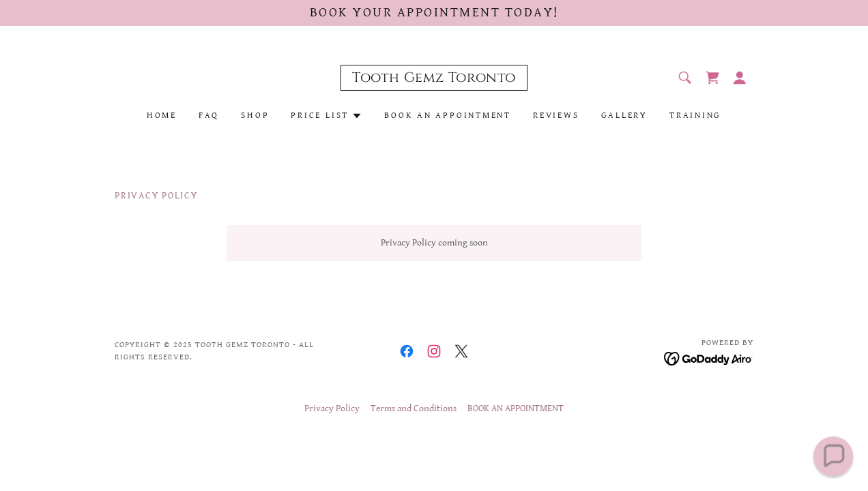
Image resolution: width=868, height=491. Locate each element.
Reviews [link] (556, 116)
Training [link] (695, 116)
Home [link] (162, 116)
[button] (740, 78)
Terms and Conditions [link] (414, 408)
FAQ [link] (209, 116)
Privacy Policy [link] (332, 408)
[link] (434, 79)
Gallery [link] (624, 116)
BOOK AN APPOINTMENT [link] (448, 116)
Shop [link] (255, 116)
